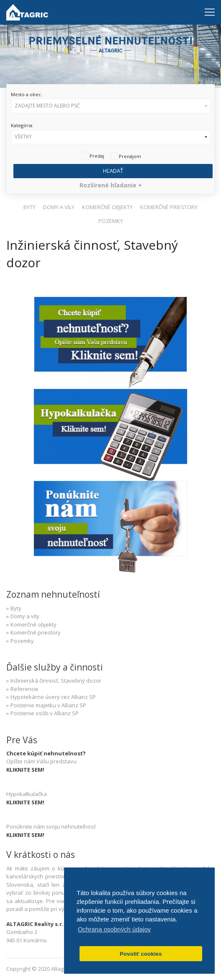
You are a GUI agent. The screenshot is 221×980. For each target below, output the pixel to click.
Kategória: (22, 125)
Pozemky (22, 641)
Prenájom (130, 156)
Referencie (24, 689)
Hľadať (113, 171)
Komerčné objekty (33, 624)
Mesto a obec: (27, 94)
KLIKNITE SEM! (25, 770)
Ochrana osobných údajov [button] (114, 929)
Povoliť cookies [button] (141, 954)
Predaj (97, 156)
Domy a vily (25, 616)
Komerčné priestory (36, 632)
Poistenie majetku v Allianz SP (48, 705)
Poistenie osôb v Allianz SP (45, 713)
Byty (16, 608)
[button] (111, 106)
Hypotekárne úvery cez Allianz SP (53, 697)
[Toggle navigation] (210, 12)
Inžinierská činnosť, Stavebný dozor (56, 681)
